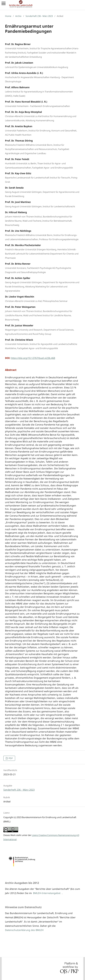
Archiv (18, 16)
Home (8, 16)
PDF (10, 758)
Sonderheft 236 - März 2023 (39, 16)
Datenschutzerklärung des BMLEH (24, 930)
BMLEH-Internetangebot (47, 893)
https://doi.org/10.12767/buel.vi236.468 (33, 358)
